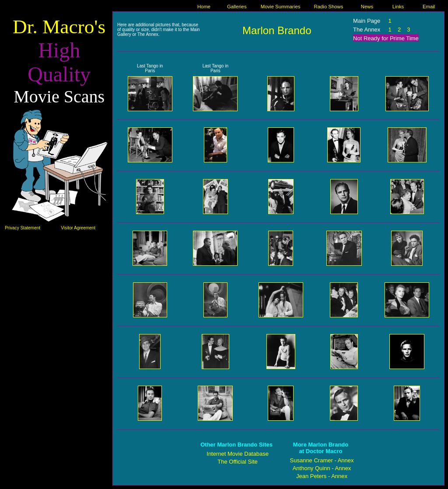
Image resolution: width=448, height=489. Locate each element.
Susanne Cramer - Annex (322, 460)
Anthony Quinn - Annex (322, 468)
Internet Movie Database (238, 454)
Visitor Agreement (78, 228)
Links (398, 7)
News (367, 7)
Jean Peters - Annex (322, 476)
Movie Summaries (281, 7)
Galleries (237, 7)
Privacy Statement (23, 228)
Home (204, 7)
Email (429, 7)
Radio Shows (329, 7)
